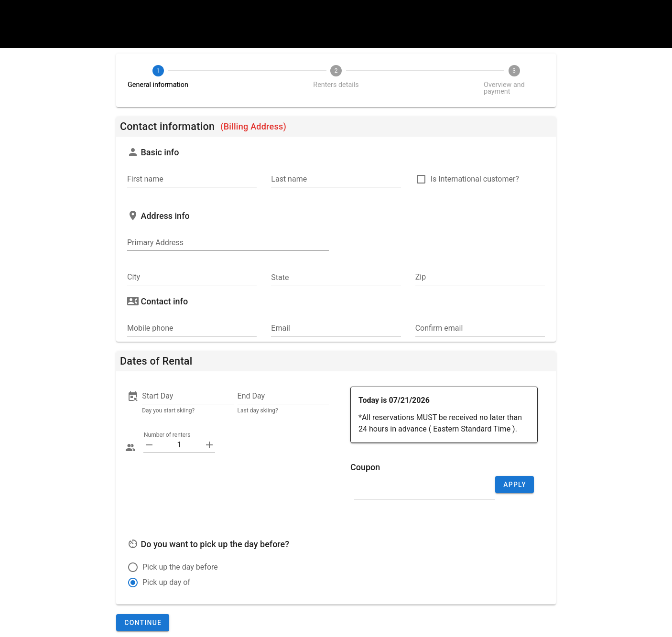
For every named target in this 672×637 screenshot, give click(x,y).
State (280, 278)
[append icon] (209, 445)
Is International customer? (475, 179)
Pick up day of (166, 582)
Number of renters (166, 435)
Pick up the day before (180, 567)
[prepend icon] (149, 445)
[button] (188, 396)
